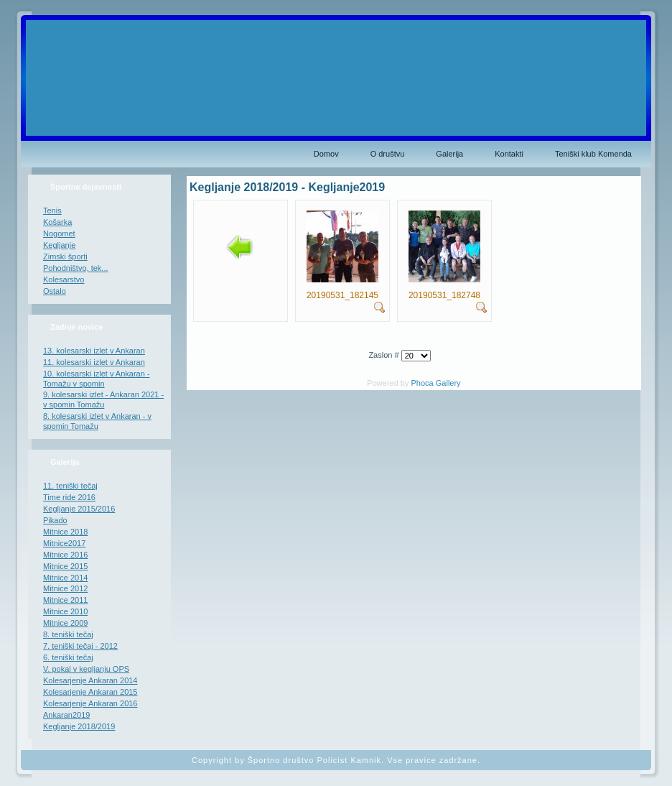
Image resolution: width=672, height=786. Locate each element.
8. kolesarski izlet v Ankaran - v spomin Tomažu (97, 421)
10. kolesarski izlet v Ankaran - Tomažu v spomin (97, 379)
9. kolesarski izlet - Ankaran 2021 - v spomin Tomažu (103, 399)
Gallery (448, 383)
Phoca (423, 383)
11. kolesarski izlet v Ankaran (94, 362)
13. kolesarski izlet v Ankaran (94, 351)
